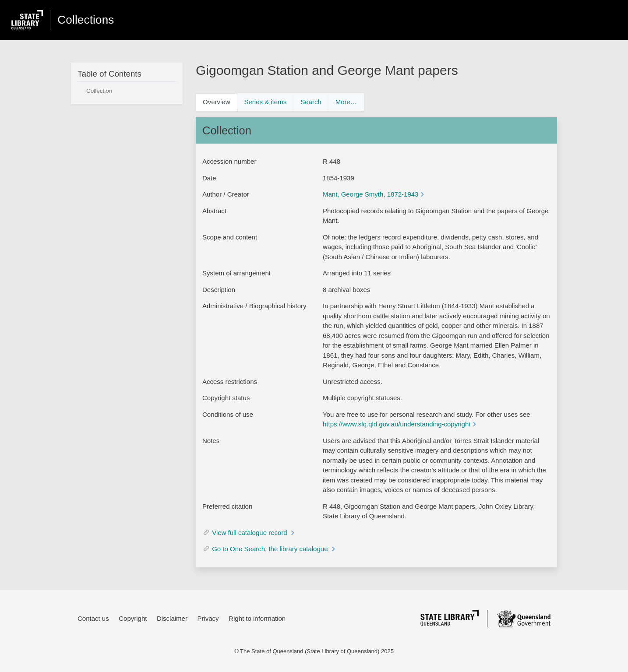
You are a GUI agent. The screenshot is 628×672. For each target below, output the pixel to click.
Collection (99, 91)
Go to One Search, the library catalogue (271, 549)
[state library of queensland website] (27, 20)
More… (346, 102)
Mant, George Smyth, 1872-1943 (370, 194)
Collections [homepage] (86, 20)
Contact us (93, 618)
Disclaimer (172, 618)
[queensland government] (524, 619)
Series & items (266, 102)
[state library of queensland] (450, 618)
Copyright (133, 618)
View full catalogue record (250, 533)
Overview (217, 102)
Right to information (257, 618)
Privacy (208, 618)
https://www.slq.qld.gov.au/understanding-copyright (397, 424)
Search (311, 102)
